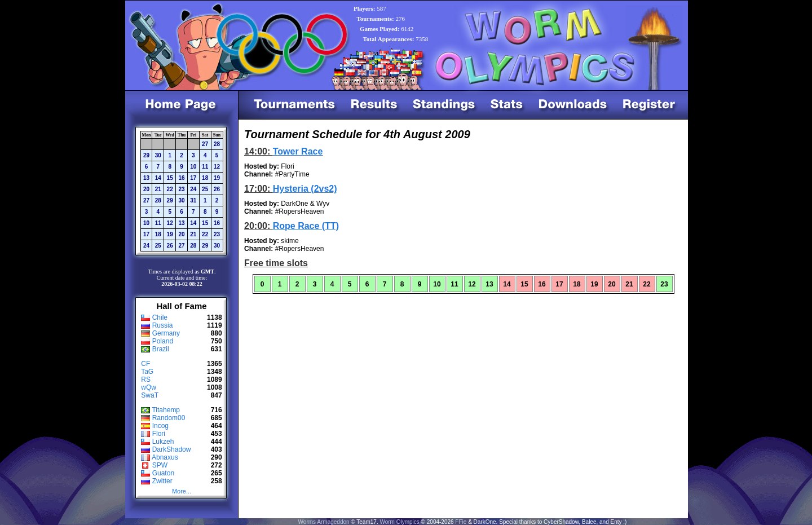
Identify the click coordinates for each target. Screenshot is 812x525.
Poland (163, 341)
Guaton (163, 473)
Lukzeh (163, 442)
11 (205, 167)
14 (158, 178)
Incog (160, 426)
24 (193, 189)
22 (170, 189)
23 (181, 189)
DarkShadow (172, 449)
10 (193, 167)
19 (217, 178)
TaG (147, 372)
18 (205, 178)
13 (146, 178)
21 (158, 189)
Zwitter (162, 481)
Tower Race (298, 151)
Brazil (161, 349)
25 (205, 189)
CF (145, 364)
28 (217, 144)
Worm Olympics (399, 522)
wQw (149, 387)
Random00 (169, 418)
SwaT (150, 395)
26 (217, 189)
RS (146, 380)
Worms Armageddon (324, 522)
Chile (160, 317)
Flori (159, 434)
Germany (166, 333)
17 (193, 178)
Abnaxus (165, 457)
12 (217, 167)
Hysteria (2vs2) (305, 189)
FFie (461, 522)
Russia (163, 325)
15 (170, 178)
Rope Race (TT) (306, 226)
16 (181, 178)
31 (193, 200)
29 (146, 155)
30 (158, 155)
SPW (160, 465)
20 (146, 189)
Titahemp (166, 410)
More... (182, 491)
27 (205, 144)
